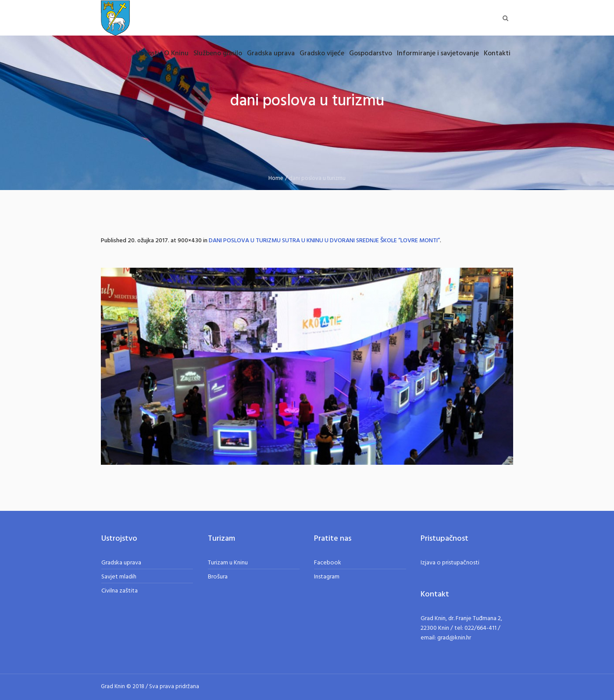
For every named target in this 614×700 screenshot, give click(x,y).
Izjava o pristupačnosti (450, 563)
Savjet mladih (119, 577)
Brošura (218, 577)
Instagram (327, 577)
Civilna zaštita (120, 591)
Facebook (328, 563)
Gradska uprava (121, 563)
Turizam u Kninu (228, 563)
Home (276, 178)
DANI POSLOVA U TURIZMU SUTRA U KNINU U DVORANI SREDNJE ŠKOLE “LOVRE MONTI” (324, 241)
